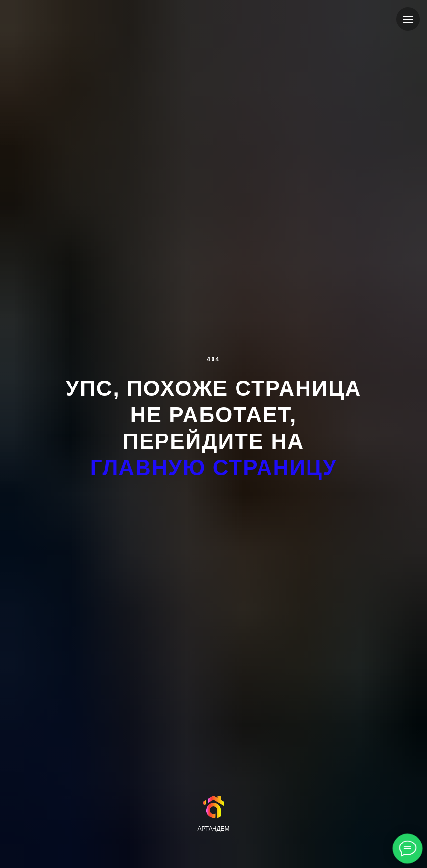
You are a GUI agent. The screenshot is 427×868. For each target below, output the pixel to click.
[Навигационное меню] (408, 19)
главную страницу (214, 468)
